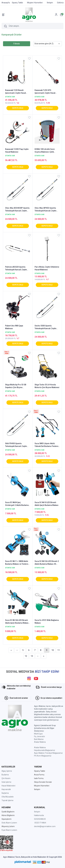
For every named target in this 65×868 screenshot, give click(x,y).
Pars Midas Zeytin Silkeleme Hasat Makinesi (47, 268)
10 (53, 650)
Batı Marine (39, 739)
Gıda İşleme (6, 782)
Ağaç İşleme (7, 771)
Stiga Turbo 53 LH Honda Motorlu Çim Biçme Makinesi (47, 386)
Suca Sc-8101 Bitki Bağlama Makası (47, 622)
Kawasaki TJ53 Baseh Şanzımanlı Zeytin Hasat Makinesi (15, 92)
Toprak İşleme (7, 800)
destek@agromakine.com (45, 826)
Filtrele (17, 44)
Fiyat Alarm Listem (9, 830)
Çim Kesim (6, 778)
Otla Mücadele (8, 797)
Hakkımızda (39, 815)
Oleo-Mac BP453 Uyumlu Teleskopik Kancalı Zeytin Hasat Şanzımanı (45, 210)
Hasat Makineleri (8, 786)
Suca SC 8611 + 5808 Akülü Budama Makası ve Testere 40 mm (17, 563)
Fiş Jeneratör (40, 736)
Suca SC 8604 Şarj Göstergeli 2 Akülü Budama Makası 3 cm (17, 504)
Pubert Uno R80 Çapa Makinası (14, 327)
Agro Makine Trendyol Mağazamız (48, 753)
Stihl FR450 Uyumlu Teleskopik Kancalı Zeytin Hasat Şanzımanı (16, 445)
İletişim (37, 812)
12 (26, 656)
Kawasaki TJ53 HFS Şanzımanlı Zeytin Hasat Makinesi (45, 92)
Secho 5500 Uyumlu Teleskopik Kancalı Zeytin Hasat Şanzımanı (45, 327)
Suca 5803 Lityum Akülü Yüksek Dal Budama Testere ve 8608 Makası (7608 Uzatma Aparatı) (46, 445)
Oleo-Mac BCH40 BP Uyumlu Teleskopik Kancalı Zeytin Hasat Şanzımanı (17, 210)
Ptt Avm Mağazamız (43, 756)
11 (59, 650)
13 (32, 656)
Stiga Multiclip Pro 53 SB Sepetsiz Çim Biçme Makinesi (16, 386)
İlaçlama (5, 793)
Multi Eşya (38, 734)
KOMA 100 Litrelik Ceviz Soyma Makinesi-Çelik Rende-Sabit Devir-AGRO (45, 151)
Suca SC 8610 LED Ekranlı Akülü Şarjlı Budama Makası (47, 504)
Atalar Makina (40, 742)
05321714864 (40, 823)
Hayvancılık (6, 789)
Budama (5, 775)
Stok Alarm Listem (9, 823)
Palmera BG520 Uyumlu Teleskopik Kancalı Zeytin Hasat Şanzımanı (16, 268)
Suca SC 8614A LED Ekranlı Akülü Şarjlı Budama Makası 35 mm (17, 622)
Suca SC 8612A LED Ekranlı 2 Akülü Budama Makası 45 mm (47, 563)
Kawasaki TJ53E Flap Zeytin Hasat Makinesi (17, 151)
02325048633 (40, 819)
